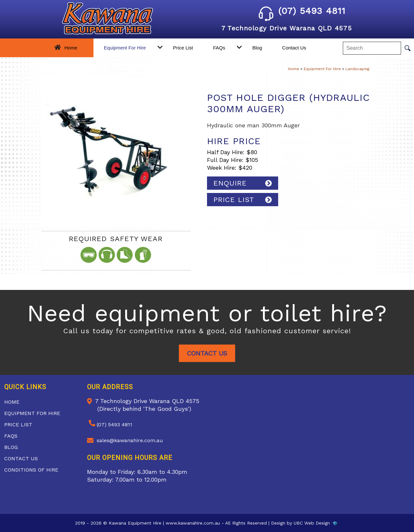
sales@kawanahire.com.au (130, 440)
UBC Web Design (312, 523)
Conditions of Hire (31, 470)
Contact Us (294, 48)
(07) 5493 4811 (302, 11)
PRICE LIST (234, 200)
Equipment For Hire (125, 48)
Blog (257, 48)
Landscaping (357, 69)
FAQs (219, 48)
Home (71, 48)
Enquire (230, 183)
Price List (183, 48)
